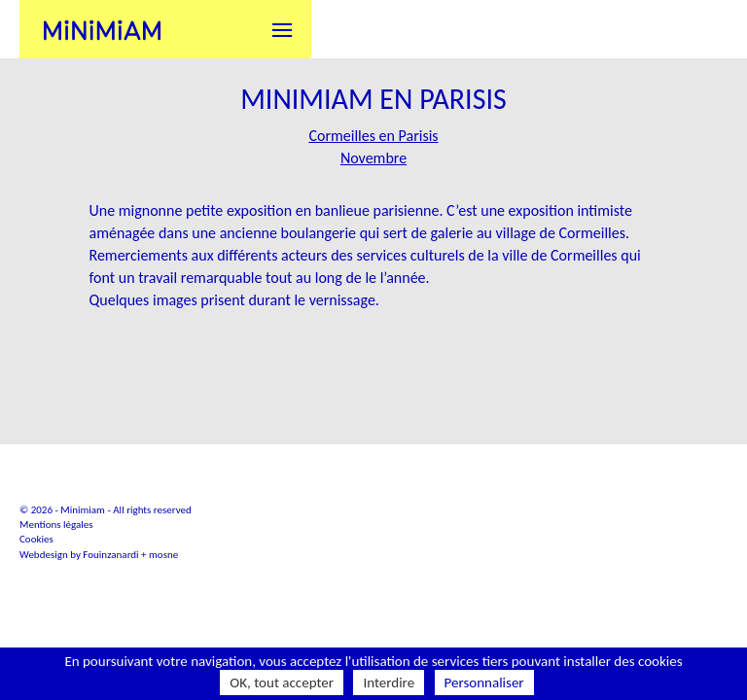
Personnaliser (484, 682)
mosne (163, 555)
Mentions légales (56, 525)
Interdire (389, 682)
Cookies (36, 539)
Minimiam (102, 29)
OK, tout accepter (282, 682)
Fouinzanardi (110, 555)
